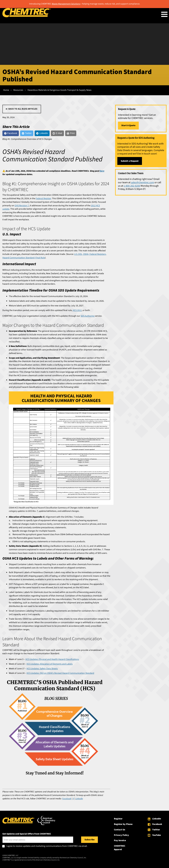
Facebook (157, 824)
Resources (18, 90)
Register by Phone (123, 824)
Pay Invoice (120, 840)
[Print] (71, 133)
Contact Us (120, 830)
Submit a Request (130, 161)
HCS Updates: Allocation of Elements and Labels (50, 664)
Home (6, 90)
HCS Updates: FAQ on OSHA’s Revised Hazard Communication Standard (60, 673)
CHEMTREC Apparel (120, 848)
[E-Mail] (57, 133)
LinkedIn (157, 819)
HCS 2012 (77, 310)
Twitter (156, 830)
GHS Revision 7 (22, 206)
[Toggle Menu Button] (164, 14)
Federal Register (43, 199)
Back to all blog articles (23, 109)
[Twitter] (27, 133)
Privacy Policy (121, 835)
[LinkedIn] (42, 133)
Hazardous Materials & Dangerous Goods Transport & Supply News (59, 90)
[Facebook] (11, 133)
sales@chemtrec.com (142, 182)
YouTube (157, 835)
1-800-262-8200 (132, 186)
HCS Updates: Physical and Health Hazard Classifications (52, 659)
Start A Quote (128, 125)
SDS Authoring (88, 316)
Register (118, 819)
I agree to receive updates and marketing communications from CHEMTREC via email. (47, 846)
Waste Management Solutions (66, 4)
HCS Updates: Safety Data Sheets (42, 669)
